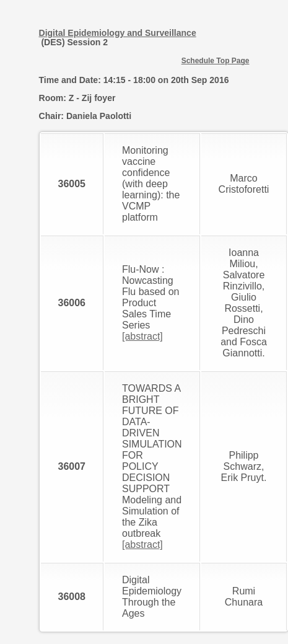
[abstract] (142, 336)
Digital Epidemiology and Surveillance (118, 33)
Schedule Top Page (216, 61)
